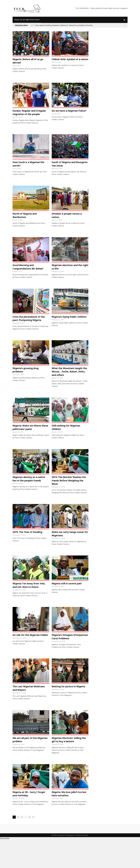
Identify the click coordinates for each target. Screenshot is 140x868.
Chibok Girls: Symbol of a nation (68, 61)
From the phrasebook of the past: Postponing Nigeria (28, 329)
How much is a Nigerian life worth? (31, 170)
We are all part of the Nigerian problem (27, 767)
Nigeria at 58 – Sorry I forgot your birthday (27, 822)
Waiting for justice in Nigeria (66, 715)
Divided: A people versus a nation (69, 222)
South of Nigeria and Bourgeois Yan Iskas (65, 170)
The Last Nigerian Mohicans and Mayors (27, 715)
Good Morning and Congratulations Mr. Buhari (30, 274)
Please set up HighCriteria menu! (27, 20)
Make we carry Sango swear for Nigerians (66, 550)
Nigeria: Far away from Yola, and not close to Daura (28, 604)
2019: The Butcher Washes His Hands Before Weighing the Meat (70, 496)
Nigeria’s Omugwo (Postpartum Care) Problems (64, 660)
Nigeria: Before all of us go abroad (30, 61)
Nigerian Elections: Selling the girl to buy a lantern (69, 767)
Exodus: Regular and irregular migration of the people (30, 116)
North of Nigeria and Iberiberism (26, 222)
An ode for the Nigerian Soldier (28, 658)
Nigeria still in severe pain (69, 600)
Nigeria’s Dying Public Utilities (66, 327)
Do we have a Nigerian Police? (67, 114)
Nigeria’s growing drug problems (28, 383)
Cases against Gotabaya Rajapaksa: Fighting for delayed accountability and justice (64, 25)
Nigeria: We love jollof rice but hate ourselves (69, 822)
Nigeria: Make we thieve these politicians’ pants (29, 442)
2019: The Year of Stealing (30, 548)
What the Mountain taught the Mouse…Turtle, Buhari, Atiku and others (70, 385)
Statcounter (5, 867)
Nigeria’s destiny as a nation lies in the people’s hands (29, 496)
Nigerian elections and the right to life (69, 274)
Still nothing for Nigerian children (68, 442)
